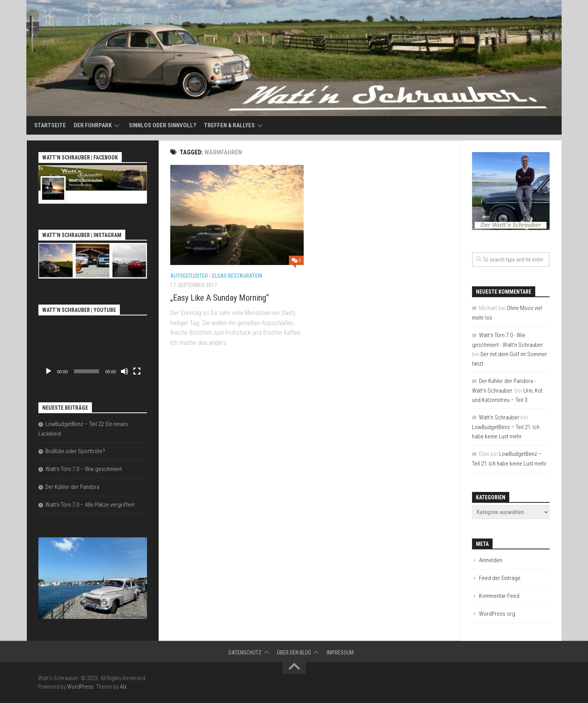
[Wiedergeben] (48, 371)
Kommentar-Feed (499, 596)
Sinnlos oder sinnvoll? (163, 125)
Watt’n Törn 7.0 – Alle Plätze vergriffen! (90, 505)
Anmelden (491, 560)
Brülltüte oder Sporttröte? (75, 451)
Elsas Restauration (237, 276)
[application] (93, 348)
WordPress (80, 687)
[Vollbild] (137, 371)
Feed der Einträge (500, 578)
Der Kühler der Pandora (72, 487)
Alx (123, 687)
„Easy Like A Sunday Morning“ (220, 298)
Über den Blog (294, 653)
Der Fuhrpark (93, 125)
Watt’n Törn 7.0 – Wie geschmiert (84, 469)
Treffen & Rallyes (229, 125)
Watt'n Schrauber (499, 417)
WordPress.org (497, 614)
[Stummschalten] (125, 371)
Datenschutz (245, 653)
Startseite (50, 125)
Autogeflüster (189, 276)
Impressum (340, 653)
